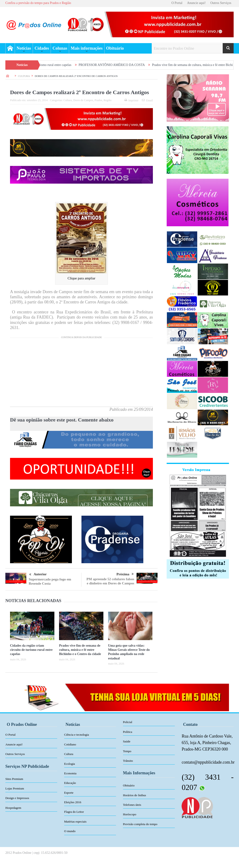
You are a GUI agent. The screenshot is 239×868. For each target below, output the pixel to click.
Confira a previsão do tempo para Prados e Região (38, 3)
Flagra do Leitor (74, 812)
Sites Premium (14, 779)
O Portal (177, 3)
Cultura (68, 100)
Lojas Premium (15, 788)
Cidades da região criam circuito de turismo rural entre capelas (31, 650)
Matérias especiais (75, 822)
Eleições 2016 (73, 802)
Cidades (42, 48)
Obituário (115, 48)
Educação (70, 783)
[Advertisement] (81, 374)
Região (108, 100)
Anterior (38, 575)
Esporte (69, 793)
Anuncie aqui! (196, 3)
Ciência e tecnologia (77, 735)
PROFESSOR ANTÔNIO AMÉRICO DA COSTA (121, 65)
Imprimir (131, 100)
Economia (70, 773)
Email (147, 100)
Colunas (60, 48)
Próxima (125, 574)
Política (128, 732)
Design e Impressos (17, 798)
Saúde (127, 741)
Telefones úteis (132, 805)
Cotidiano (70, 744)
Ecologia (70, 764)
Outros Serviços (221, 3)
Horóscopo (130, 814)
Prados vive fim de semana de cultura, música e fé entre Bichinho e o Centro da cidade (80, 650)
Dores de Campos (83, 100)
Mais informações (87, 48)
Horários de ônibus (135, 795)
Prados (98, 100)
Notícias (24, 48)
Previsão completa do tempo (140, 824)
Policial (128, 722)
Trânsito (128, 761)
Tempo (127, 751)
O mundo (70, 831)
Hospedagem (13, 808)
